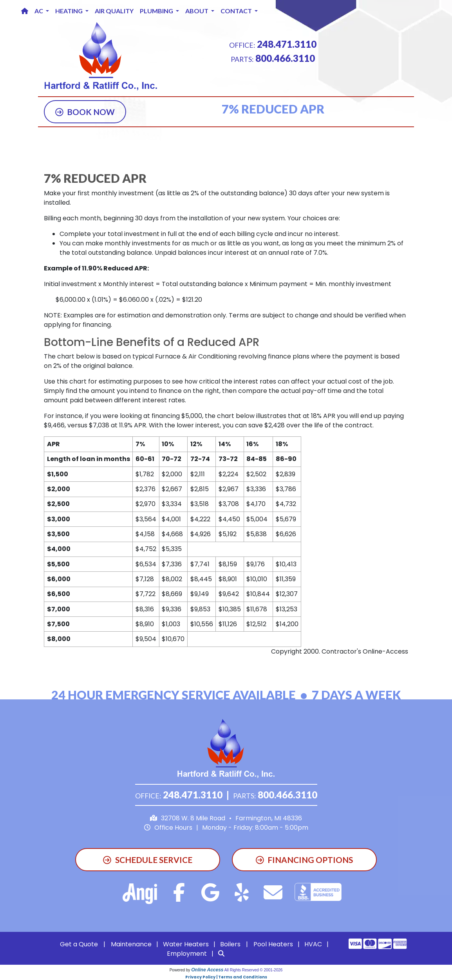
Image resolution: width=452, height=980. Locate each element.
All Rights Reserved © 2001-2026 (254, 970)
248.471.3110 (287, 44)
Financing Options (305, 860)
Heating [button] (70, 11)
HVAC (313, 944)
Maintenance (131, 944)
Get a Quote (79, 944)
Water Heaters (186, 944)
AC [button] (39, 11)
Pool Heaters (273, 944)
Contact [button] (237, 11)
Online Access (207, 970)
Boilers (230, 944)
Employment (187, 954)
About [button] (197, 11)
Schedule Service (148, 860)
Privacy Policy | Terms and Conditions (226, 977)
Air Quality (114, 11)
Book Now (85, 112)
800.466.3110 (285, 58)
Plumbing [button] (157, 11)
